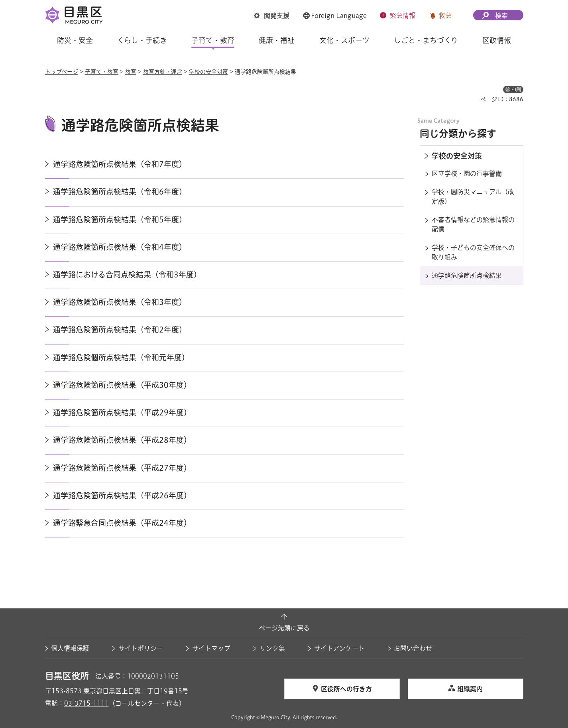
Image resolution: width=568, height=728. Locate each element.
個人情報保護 (70, 648)
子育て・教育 (102, 72)
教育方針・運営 (163, 72)
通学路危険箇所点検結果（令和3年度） (120, 302)
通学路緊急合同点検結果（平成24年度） (122, 523)
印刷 (516, 90)
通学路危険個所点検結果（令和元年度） (121, 357)
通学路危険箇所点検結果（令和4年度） (120, 247)
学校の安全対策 (208, 72)
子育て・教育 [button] (213, 40)
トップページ (62, 72)
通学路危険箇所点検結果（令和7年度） (120, 164)
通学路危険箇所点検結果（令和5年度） (120, 219)
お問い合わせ (413, 648)
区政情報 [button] (497, 40)
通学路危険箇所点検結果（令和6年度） (120, 192)
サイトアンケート (339, 648)
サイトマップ (211, 648)
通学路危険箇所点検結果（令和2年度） (120, 330)
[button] (272, 16)
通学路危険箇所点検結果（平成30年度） (122, 385)
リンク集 (272, 648)
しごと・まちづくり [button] (426, 40)
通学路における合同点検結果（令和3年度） (127, 274)
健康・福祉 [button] (277, 40)
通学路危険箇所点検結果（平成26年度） (122, 495)
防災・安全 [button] (75, 40)
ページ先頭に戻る (284, 628)
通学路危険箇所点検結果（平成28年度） (122, 440)
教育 (131, 72)
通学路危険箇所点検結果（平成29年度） (122, 412)
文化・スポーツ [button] (344, 40)
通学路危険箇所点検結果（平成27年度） (122, 468)
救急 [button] (445, 16)
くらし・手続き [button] (142, 40)
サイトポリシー (141, 648)
